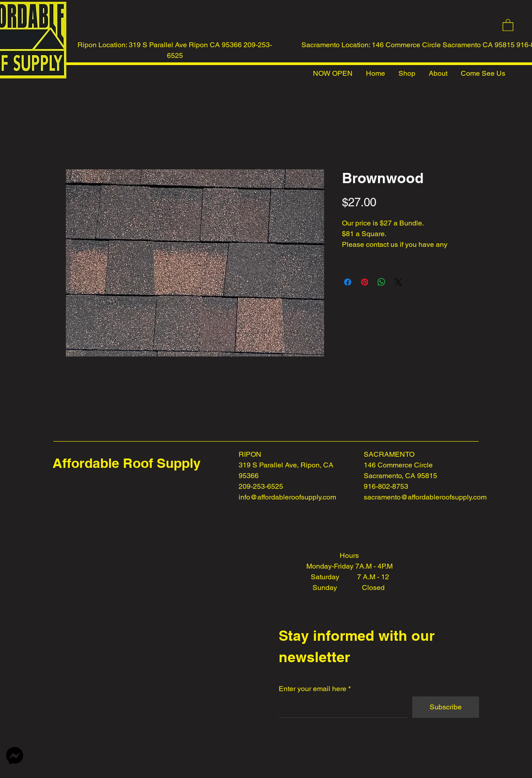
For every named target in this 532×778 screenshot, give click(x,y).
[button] (508, 25)
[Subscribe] (446, 707)
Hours (349, 555)
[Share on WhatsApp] (382, 282)
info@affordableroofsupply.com (287, 497)
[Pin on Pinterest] (365, 282)
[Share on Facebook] (348, 282)
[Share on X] (398, 282)
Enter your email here (313, 689)
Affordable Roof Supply (127, 463)
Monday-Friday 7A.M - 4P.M (349, 566)
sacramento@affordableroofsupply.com (425, 497)
